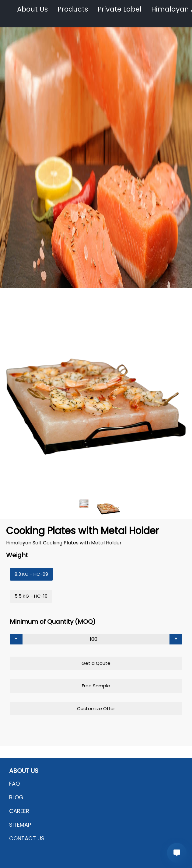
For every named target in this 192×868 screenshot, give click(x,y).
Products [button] (73, 9)
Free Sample (96, 686)
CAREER (19, 811)
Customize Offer (96, 708)
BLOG (16, 797)
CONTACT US (27, 838)
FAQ (14, 784)
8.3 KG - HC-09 (31, 574)
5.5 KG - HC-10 (31, 596)
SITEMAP (20, 825)
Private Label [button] (120, 9)
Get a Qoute (96, 663)
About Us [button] (32, 9)
